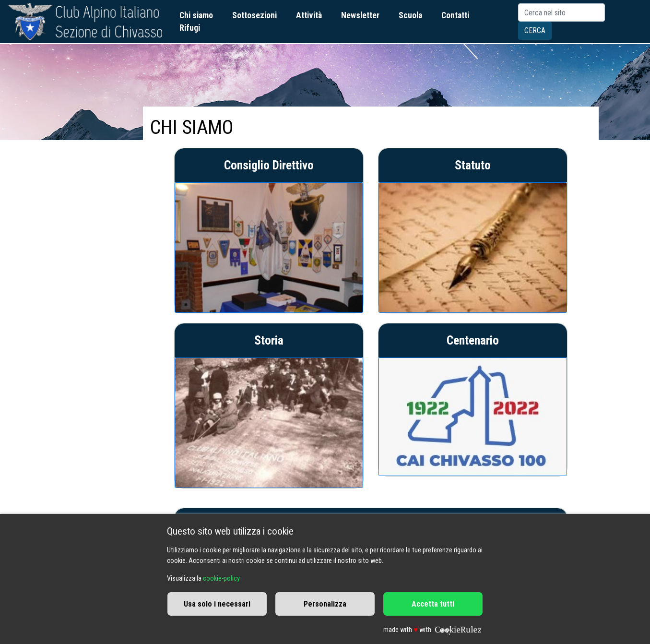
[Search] (561, 12)
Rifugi (190, 28)
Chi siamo (196, 15)
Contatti (455, 15)
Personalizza (325, 604)
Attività (309, 15)
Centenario (473, 340)
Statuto (473, 165)
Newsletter (360, 15)
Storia (269, 340)
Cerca (535, 30)
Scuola (410, 15)
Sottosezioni (254, 15)
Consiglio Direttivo (269, 165)
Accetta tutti (433, 604)
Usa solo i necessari (217, 604)
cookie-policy (221, 578)
